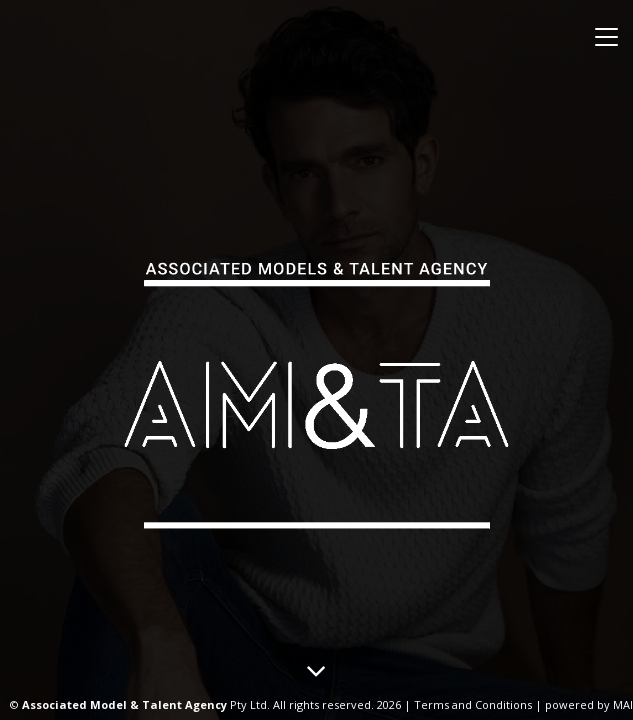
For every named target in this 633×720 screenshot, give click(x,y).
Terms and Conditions (473, 704)
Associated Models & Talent (317, 389)
